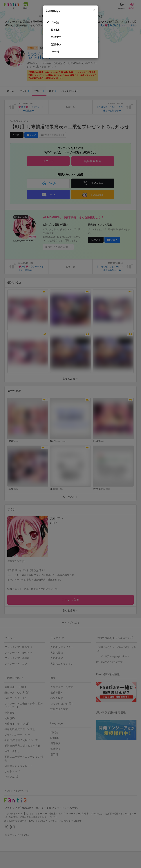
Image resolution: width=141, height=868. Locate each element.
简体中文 (56, 37)
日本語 (55, 22)
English (55, 30)
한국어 (55, 52)
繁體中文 (56, 44)
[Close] (94, 10)
